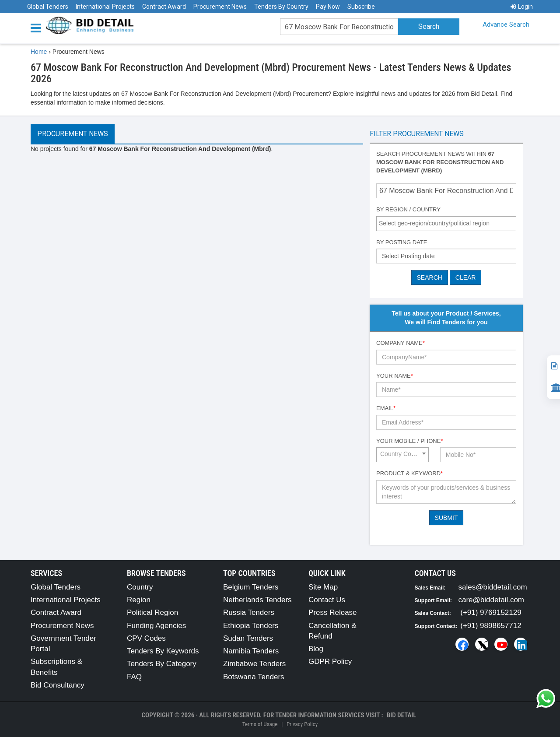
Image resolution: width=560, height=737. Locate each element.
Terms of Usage (260, 724)
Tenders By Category (162, 664)
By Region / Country (408, 209)
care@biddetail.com (492, 600)
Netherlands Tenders (257, 600)
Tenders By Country (281, 7)
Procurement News (220, 7)
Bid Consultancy (58, 685)
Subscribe (361, 7)
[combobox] (446, 224)
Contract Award (164, 7)
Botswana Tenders (254, 677)
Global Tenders (48, 7)
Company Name (401, 343)
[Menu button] (38, 27)
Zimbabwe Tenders (254, 664)
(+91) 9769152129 (491, 612)
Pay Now (328, 7)
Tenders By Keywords (163, 651)
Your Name (395, 376)
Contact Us (327, 600)
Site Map (323, 587)
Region (139, 600)
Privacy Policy (302, 724)
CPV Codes (146, 638)
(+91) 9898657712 (491, 626)
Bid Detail (402, 715)
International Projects (105, 7)
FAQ (134, 677)
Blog (316, 649)
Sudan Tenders (248, 638)
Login (522, 7)
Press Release (333, 612)
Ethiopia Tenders (251, 626)
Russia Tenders (249, 612)
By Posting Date (402, 242)
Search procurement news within (440, 162)
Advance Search (506, 25)
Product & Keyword (409, 473)
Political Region (152, 612)
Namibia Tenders (251, 651)
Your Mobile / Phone (409, 441)
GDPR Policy (330, 662)
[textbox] (448, 223)
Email (386, 408)
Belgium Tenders (251, 587)
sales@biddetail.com (493, 587)
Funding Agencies (156, 626)
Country (140, 587)
